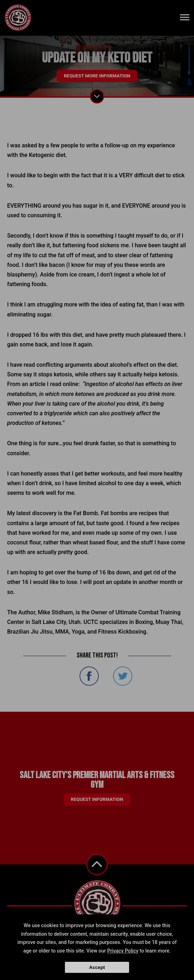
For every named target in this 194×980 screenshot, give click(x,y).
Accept (97, 967)
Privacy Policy (123, 951)
